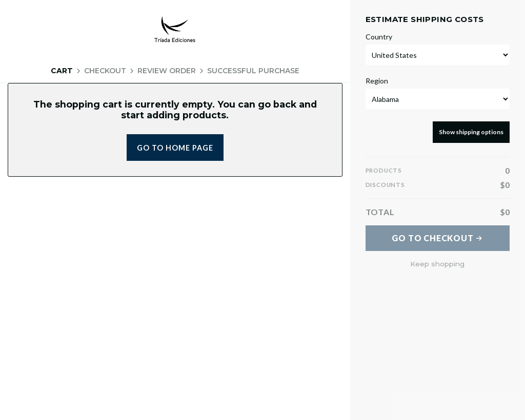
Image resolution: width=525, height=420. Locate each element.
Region (377, 81)
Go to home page (175, 148)
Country (379, 37)
